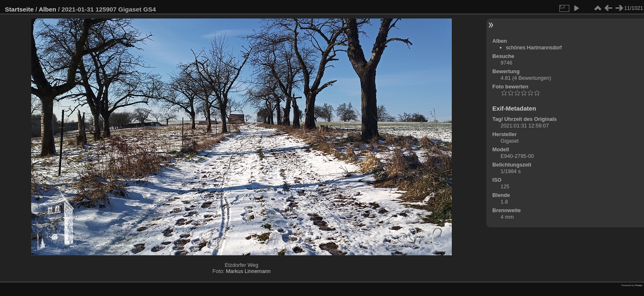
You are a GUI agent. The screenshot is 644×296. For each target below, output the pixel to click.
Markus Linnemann (248, 271)
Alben (47, 9)
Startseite (19, 9)
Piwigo (639, 285)
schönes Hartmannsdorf (534, 47)
